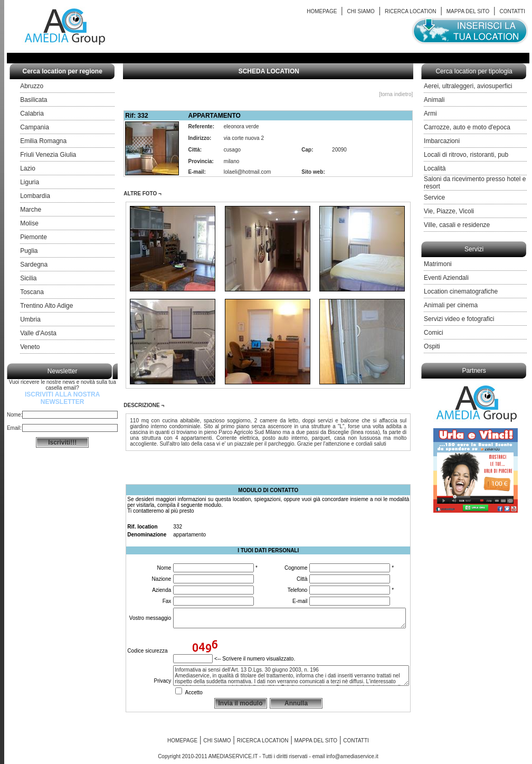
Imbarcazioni (442, 141)
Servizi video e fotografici (459, 319)
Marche (31, 210)
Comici (434, 333)
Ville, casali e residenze (457, 225)
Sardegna (34, 265)
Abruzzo (32, 86)
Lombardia (35, 196)
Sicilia (28, 278)
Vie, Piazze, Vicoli (449, 211)
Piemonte (34, 237)
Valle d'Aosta (38, 333)
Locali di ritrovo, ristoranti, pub (466, 155)
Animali (434, 100)
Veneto (30, 347)
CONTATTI (513, 11)
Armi (430, 114)
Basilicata (34, 100)
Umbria (30, 319)
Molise (29, 223)
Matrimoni (438, 264)
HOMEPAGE (322, 11)
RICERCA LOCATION (411, 11)
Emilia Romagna (43, 141)
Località (435, 168)
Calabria (32, 114)
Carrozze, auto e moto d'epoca (467, 127)
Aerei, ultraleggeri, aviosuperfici (468, 86)
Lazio (28, 168)
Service (434, 197)
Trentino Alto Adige (46, 306)
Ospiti (432, 346)
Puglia (29, 251)
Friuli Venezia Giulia (48, 155)
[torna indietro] (396, 94)
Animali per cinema (451, 305)
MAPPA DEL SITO (468, 11)
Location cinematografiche (461, 291)
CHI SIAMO (361, 11)
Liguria (30, 182)
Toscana (32, 292)
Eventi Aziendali (446, 278)
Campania (35, 127)
